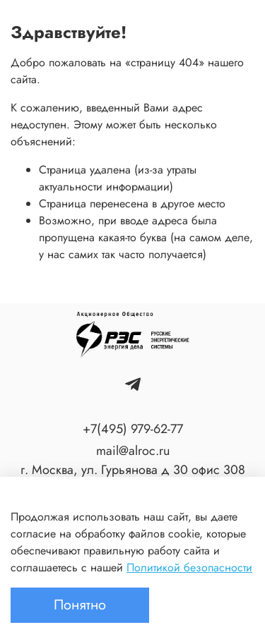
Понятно (80, 605)
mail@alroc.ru (133, 451)
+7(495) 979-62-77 (133, 429)
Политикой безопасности (189, 567)
